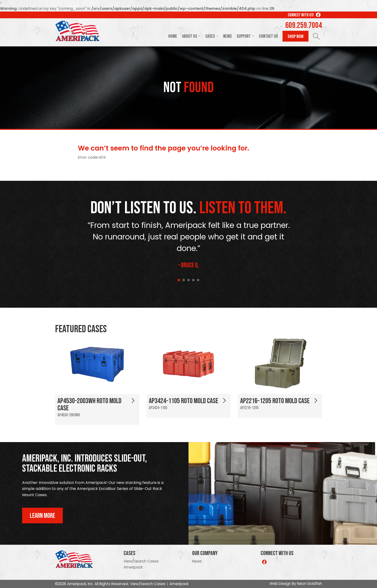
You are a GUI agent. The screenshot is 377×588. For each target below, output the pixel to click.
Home (173, 36)
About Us (190, 36)
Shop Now (295, 37)
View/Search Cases (141, 561)
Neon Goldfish (309, 584)
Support (244, 36)
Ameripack (133, 567)
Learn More (42, 516)
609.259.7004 (304, 25)
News (227, 36)
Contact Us (268, 36)
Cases (210, 36)
